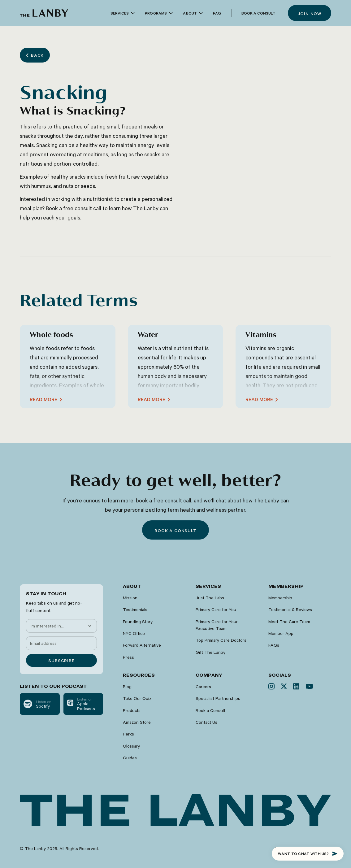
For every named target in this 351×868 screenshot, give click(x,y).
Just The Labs (210, 598)
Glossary (131, 746)
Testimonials (135, 610)
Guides (130, 758)
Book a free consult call (74, 208)
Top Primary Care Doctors (221, 640)
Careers (203, 687)
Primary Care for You (216, 610)
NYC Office (134, 633)
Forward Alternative (142, 645)
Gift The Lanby (210, 652)
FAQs (274, 645)
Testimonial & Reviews (290, 610)
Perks (128, 734)
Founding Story (138, 622)
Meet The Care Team (289, 622)
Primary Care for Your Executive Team (217, 625)
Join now (310, 14)
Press (128, 657)
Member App (281, 633)
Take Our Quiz (137, 698)
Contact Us (206, 722)
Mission (130, 598)
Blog (127, 687)
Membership (280, 598)
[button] (123, 13)
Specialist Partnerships (218, 698)
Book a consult (175, 531)
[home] (44, 13)
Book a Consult (258, 13)
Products (132, 710)
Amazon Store (137, 722)
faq (217, 13)
